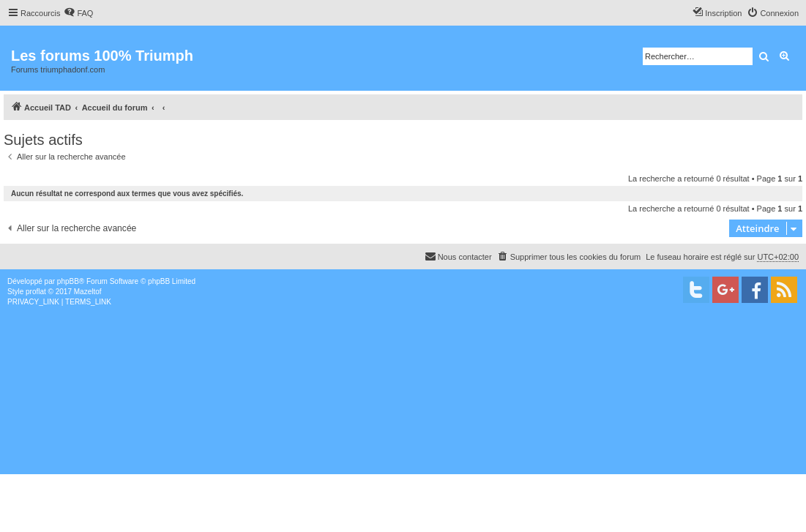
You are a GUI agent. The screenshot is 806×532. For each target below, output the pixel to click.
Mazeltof (88, 292)
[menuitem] (78, 13)
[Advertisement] (403, 417)
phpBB (68, 281)
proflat (36, 292)
